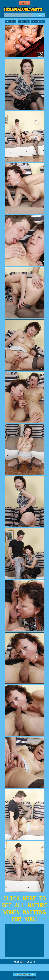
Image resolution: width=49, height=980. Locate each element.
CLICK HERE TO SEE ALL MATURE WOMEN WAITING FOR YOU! (25, 909)
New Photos (24, 21)
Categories (10, 21)
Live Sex (25, 3)
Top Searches (38, 21)
